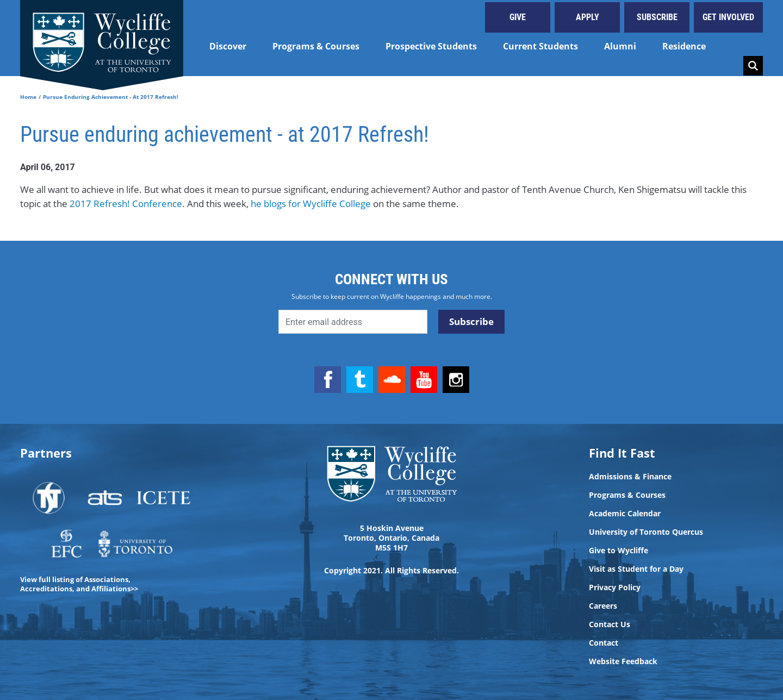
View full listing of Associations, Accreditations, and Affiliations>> (79, 584)
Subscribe (657, 17)
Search (753, 66)
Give (518, 17)
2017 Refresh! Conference (126, 204)
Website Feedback (623, 661)
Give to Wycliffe (619, 551)
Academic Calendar (625, 514)
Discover (228, 46)
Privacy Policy (615, 587)
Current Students (540, 46)
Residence (684, 46)
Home (28, 97)
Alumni (620, 46)
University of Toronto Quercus (646, 532)
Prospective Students (431, 46)
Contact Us (610, 624)
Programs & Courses (316, 46)
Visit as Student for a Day (636, 569)
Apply (588, 17)
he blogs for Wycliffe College (310, 204)
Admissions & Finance (630, 477)
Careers (603, 606)
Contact (604, 643)
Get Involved (728, 17)
